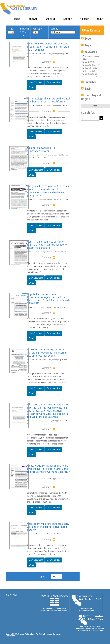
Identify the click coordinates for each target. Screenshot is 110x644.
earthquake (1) (90, 74)
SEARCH (18, 19)
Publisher (90, 82)
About (100, 19)
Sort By (63, 31)
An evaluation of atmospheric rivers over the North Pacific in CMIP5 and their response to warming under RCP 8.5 (48, 470)
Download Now (54, 82)
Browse (33, 19)
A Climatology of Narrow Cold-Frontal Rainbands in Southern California (48, 100)
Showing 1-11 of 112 (25, 32)
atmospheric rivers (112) (91, 58)
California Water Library (19, 9)
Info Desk (50, 19)
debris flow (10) (90, 68)
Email (31, 87)
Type (88, 39)
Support (67, 19)
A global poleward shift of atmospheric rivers (42, 149)
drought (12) (89, 71)
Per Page (37, 31)
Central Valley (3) (91, 62)
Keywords (91, 52)
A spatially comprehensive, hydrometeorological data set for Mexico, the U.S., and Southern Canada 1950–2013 (49, 299)
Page (11, 31)
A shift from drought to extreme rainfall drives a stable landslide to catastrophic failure (47, 245)
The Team (84, 19)
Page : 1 (43, 577)
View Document (36, 82)
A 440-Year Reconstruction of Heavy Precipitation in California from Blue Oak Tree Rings (48, 47)
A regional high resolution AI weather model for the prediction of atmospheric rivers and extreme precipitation (48, 191)
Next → (56, 576)
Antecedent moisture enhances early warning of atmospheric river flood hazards (48, 527)
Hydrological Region (91, 97)
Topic (88, 45)
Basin (88, 89)
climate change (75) (92, 65)
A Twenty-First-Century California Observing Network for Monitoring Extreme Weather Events (47, 353)
